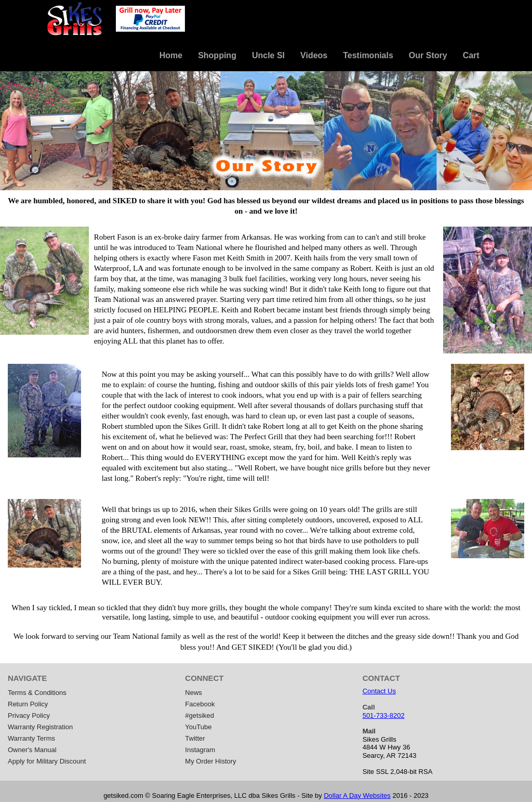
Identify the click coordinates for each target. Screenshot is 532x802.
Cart (471, 55)
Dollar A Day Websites (357, 796)
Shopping (217, 55)
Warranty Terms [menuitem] (31, 738)
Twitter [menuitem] (195, 738)
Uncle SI (268, 55)
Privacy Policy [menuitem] (29, 715)
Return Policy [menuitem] (28, 704)
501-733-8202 (384, 715)
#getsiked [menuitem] (199, 715)
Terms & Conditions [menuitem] (37, 693)
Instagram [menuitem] (200, 750)
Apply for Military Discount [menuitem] (47, 761)
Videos (314, 55)
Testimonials (368, 55)
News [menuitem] (194, 693)
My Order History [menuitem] (210, 761)
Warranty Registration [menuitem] (40, 727)
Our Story (428, 55)
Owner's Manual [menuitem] (32, 750)
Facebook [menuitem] (200, 704)
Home (171, 55)
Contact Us (379, 691)
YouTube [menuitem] (198, 727)
